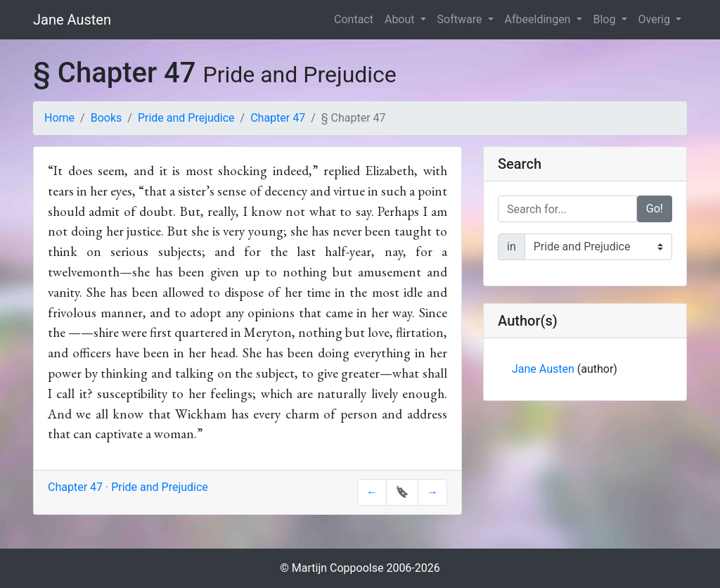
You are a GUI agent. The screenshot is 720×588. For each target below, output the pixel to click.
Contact (354, 19)
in (512, 247)
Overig (656, 19)
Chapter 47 (278, 118)
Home (59, 118)
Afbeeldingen (539, 19)
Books (107, 118)
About (401, 19)
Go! (655, 209)
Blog (606, 19)
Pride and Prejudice (186, 118)
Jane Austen (72, 20)
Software (461, 19)
